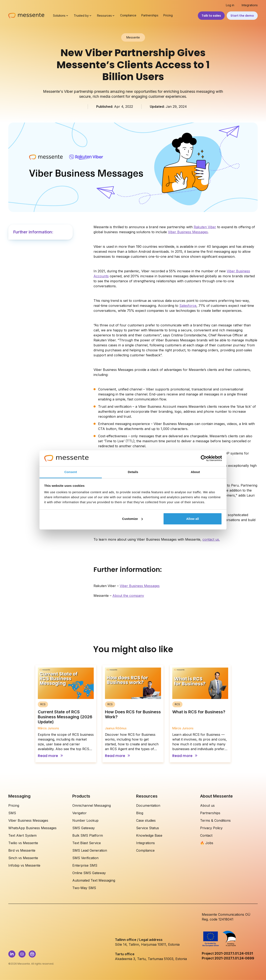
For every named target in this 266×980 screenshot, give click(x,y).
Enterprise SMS (85, 865)
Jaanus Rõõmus (116, 728)
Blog (140, 813)
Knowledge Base (149, 835)
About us (207, 805)
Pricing (168, 15)
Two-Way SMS (84, 888)
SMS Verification (85, 858)
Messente (133, 37)
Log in (230, 5)
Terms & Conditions (215, 820)
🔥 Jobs (207, 843)
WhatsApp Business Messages (32, 828)
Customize (133, 519)
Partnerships (150, 15)
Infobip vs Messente (24, 865)
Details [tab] (133, 472)
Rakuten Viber (205, 227)
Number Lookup (85, 820)
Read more (48, 756)
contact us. (211, 539)
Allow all (193, 519)
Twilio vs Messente (23, 843)
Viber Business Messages (188, 232)
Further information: (33, 232)
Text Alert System (22, 835)
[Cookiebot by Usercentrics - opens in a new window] (204, 458)
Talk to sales (211, 16)
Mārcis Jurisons (48, 728)
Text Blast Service (87, 843)
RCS (43, 704)
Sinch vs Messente (23, 858)
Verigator (79, 813)
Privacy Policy (211, 828)
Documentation (148, 805)
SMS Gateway (84, 828)
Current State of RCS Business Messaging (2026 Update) (65, 717)
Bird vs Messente (22, 850)
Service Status (148, 828)
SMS (12, 813)
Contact (206, 835)
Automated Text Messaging (94, 880)
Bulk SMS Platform (88, 835)
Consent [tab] (71, 472)
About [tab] (195, 472)
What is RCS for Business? (199, 712)
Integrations (250, 5)
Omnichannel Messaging (92, 805)
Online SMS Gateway (89, 873)
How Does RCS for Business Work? (133, 714)
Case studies (146, 820)
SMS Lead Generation (90, 850)
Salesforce (188, 306)
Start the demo (242, 16)
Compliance (128, 15)
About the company (128, 596)
